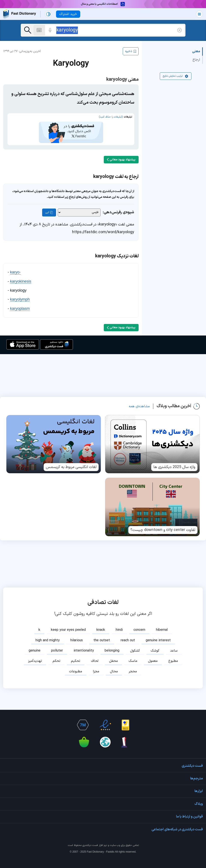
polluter (57, 644)
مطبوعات (76, 665)
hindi (119, 624)
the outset (102, 634)
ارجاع (196, 60)
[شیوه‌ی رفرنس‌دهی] (79, 206)
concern (139, 624)
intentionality (84, 644)
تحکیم (76, 655)
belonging (112, 644)
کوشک (155, 644)
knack (101, 624)
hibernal (162, 624)
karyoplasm (20, 302)
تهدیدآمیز (35, 655)
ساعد (174, 644)
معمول (153, 655)
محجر (133, 665)
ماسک (133, 655)
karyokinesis (21, 275)
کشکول (135, 644)
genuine (35, 644)
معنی (196, 51)
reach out (128, 634)
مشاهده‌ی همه (139, 400)
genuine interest (158, 634)
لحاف (95, 655)
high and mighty (48, 634)
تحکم (56, 655)
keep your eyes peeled (68, 624)
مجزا (96, 665)
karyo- (15, 266)
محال (114, 665)
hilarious (77, 634)
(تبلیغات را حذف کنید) (111, 117)
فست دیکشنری (90, 839)
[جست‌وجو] (28, 30)
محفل (113, 655)
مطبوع (173, 655)
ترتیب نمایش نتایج (176, 76)
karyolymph (20, 293)
